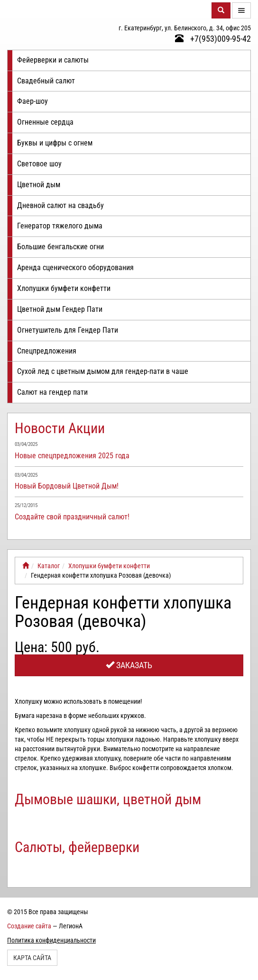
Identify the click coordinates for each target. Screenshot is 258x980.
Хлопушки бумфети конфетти (64, 288)
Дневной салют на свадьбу (60, 205)
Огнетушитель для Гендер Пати (68, 330)
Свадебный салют (46, 81)
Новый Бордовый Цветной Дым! (67, 486)
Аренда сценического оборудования (75, 268)
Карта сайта (32, 958)
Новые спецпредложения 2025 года (72, 456)
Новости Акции (60, 428)
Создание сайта (29, 926)
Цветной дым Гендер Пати (60, 309)
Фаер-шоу (32, 101)
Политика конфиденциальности (51, 940)
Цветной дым (39, 185)
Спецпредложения (47, 351)
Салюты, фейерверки (77, 847)
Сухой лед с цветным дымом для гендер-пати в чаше (103, 371)
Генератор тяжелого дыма (60, 226)
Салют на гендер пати (52, 392)
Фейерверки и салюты (53, 60)
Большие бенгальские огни (60, 247)
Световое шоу (39, 164)
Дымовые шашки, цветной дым (108, 799)
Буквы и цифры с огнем (55, 143)
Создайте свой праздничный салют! (72, 517)
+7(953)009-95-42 (213, 39)
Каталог (49, 566)
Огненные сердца (45, 122)
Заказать (129, 665)
